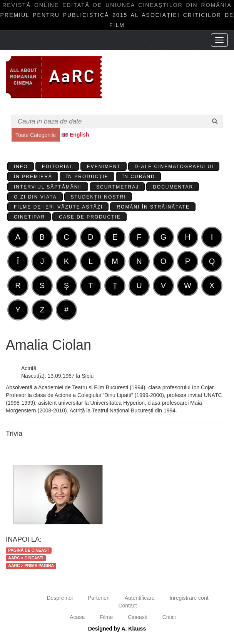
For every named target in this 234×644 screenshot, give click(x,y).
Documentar (173, 187)
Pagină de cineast (29, 550)
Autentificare (140, 598)
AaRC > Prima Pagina (31, 566)
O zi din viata (35, 197)
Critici (169, 617)
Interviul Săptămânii (48, 187)
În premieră (33, 177)
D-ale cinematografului (174, 167)
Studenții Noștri (99, 197)
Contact (127, 606)
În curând (139, 177)
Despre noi (60, 598)
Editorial (58, 167)
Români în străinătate (153, 207)
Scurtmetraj (118, 187)
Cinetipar (29, 217)
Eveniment (104, 167)
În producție (87, 177)
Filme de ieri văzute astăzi (58, 207)
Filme (106, 617)
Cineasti (138, 617)
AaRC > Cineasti (26, 558)
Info (21, 167)
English (79, 135)
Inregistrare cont (189, 598)
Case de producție (90, 217)
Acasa (77, 617)
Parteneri (99, 598)
